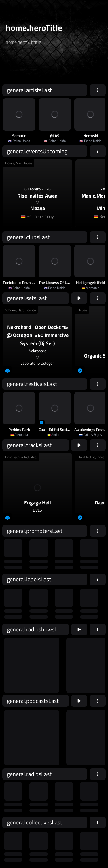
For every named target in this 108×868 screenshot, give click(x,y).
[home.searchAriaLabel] (41, 67)
